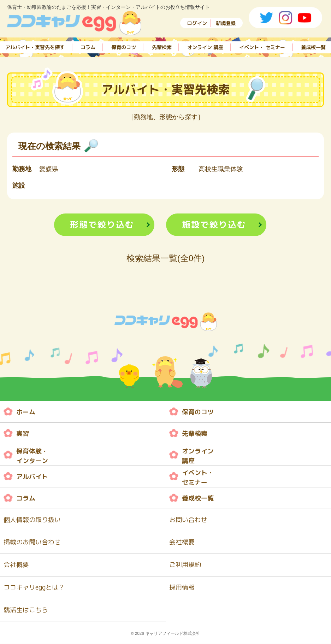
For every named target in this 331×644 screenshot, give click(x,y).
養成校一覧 (313, 47)
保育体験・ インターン (32, 456)
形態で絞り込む (102, 225)
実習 (23, 434)
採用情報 (182, 588)
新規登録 (226, 23)
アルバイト (32, 477)
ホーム (26, 412)
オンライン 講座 (205, 47)
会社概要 (182, 543)
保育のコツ (124, 47)
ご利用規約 (185, 565)
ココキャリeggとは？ (34, 588)
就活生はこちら (26, 611)
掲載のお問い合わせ (32, 543)
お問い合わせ (188, 520)
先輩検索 (162, 47)
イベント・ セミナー (262, 47)
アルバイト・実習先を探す (35, 47)
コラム (88, 47)
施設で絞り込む (214, 225)
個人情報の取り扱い (32, 520)
